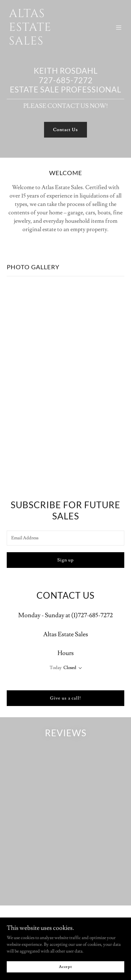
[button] (119, 27)
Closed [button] (70, 668)
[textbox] (65, 538)
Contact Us (65, 130)
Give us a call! (65, 698)
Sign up (65, 560)
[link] (48, 43)
